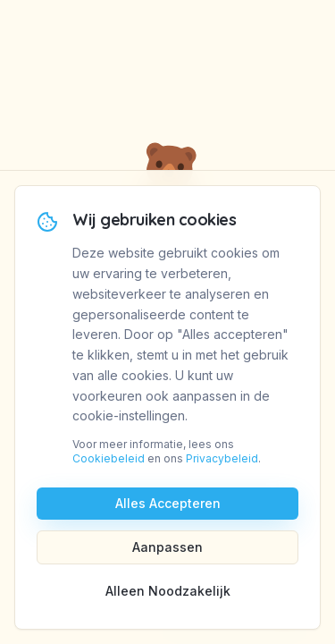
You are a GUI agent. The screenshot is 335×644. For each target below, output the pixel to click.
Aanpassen (167, 547)
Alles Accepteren (168, 503)
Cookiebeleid (109, 458)
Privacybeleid (222, 458)
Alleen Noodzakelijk (168, 591)
